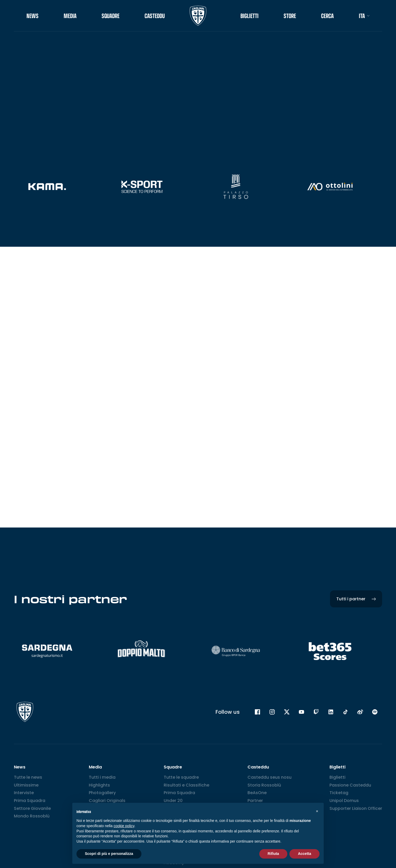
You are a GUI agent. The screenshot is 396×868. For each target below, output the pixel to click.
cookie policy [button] (124, 826)
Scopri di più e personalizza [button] (109, 854)
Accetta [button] (304, 854)
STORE (290, 16)
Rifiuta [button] (273, 854)
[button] (317, 811)
